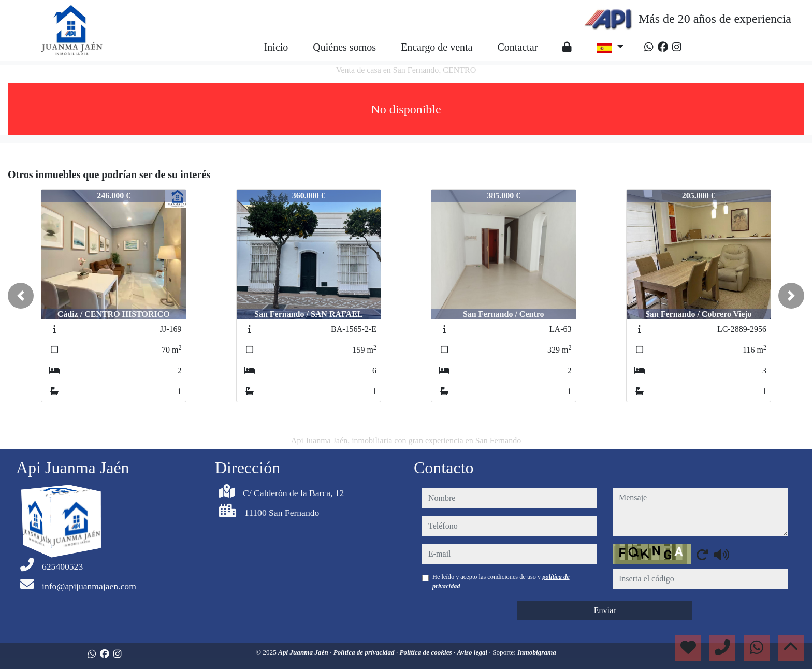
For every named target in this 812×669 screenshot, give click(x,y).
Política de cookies (427, 652)
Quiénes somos (344, 47)
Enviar (605, 610)
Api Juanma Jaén (304, 652)
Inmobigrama (537, 652)
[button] (21, 296)
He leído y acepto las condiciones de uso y (501, 581)
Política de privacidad (365, 652)
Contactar (517, 47)
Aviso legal (473, 652)
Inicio (276, 47)
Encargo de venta (437, 47)
